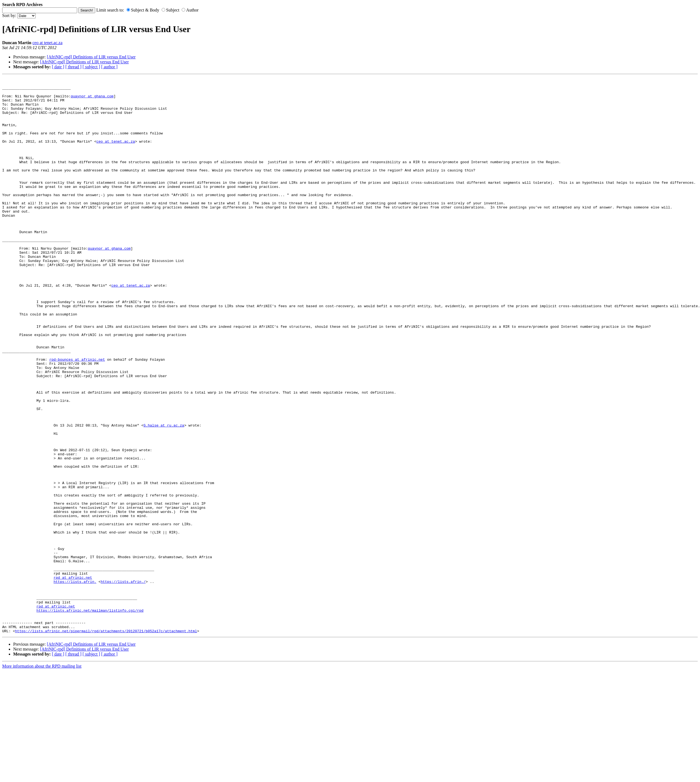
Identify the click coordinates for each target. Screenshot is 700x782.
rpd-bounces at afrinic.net (77, 416)
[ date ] (58, 67)
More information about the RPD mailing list (42, 777)
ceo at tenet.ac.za (47, 43)
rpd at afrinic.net (73, 678)
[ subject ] (91, 67)
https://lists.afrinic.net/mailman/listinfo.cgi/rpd (90, 717)
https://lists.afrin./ (123, 683)
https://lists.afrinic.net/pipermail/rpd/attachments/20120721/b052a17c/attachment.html (106, 742)
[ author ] (109, 67)
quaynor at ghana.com (92, 100)
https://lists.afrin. (75, 683)
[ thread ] (73, 67)
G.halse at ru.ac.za (164, 495)
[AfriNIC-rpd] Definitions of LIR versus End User (91, 57)
